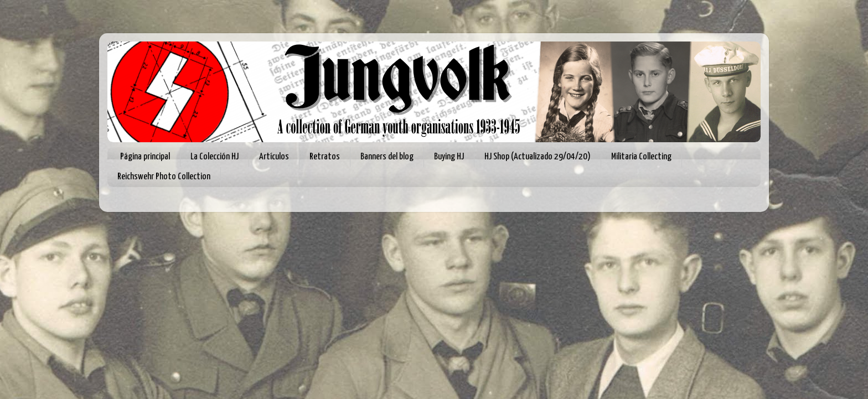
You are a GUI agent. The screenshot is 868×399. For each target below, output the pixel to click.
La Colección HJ (215, 157)
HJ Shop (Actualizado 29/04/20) (538, 157)
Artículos (274, 157)
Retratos (325, 157)
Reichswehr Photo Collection (164, 177)
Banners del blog (387, 157)
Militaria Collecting (641, 157)
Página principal (145, 157)
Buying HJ (449, 157)
